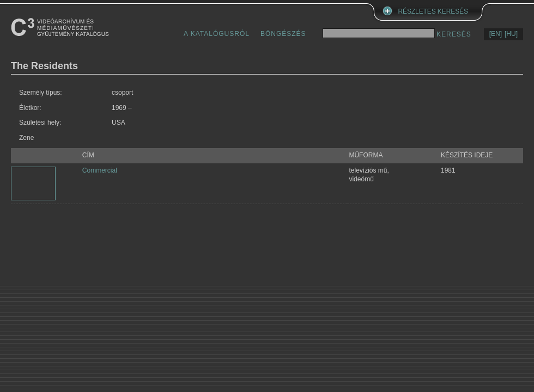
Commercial (100, 170)
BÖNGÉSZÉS (283, 34)
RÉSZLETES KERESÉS (433, 11)
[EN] (496, 34)
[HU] (511, 34)
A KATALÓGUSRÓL (217, 34)
